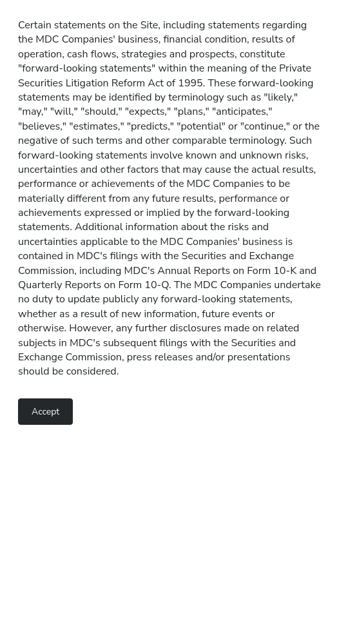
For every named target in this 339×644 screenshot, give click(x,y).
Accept (45, 412)
